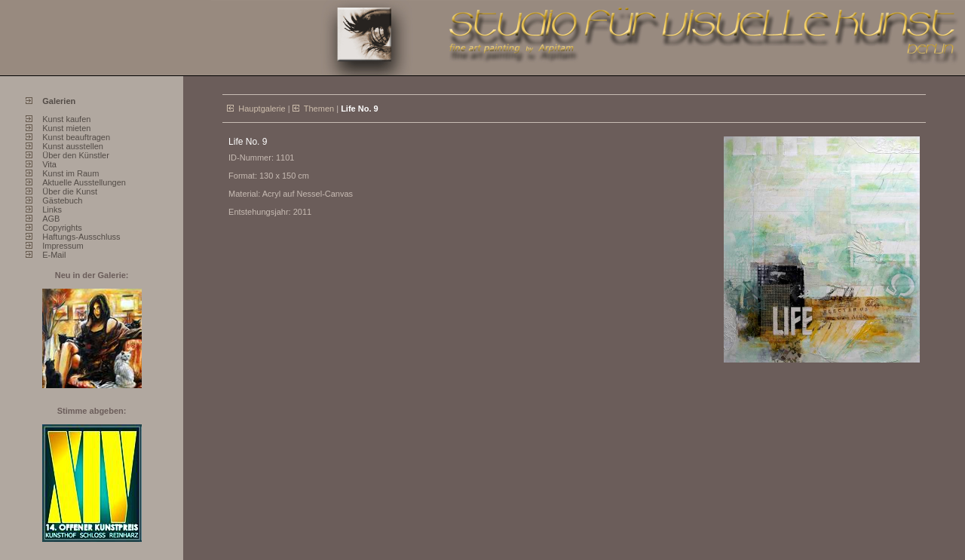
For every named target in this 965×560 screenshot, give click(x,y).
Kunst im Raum (70, 173)
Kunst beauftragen (76, 137)
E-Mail (54, 255)
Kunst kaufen (66, 119)
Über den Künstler (76, 155)
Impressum (63, 246)
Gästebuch (62, 200)
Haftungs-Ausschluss (81, 237)
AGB (51, 219)
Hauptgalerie (262, 109)
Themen (319, 109)
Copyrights (62, 228)
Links (52, 210)
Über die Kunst (70, 191)
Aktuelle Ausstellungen (84, 182)
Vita (49, 164)
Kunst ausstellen (73, 146)
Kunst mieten (66, 128)
